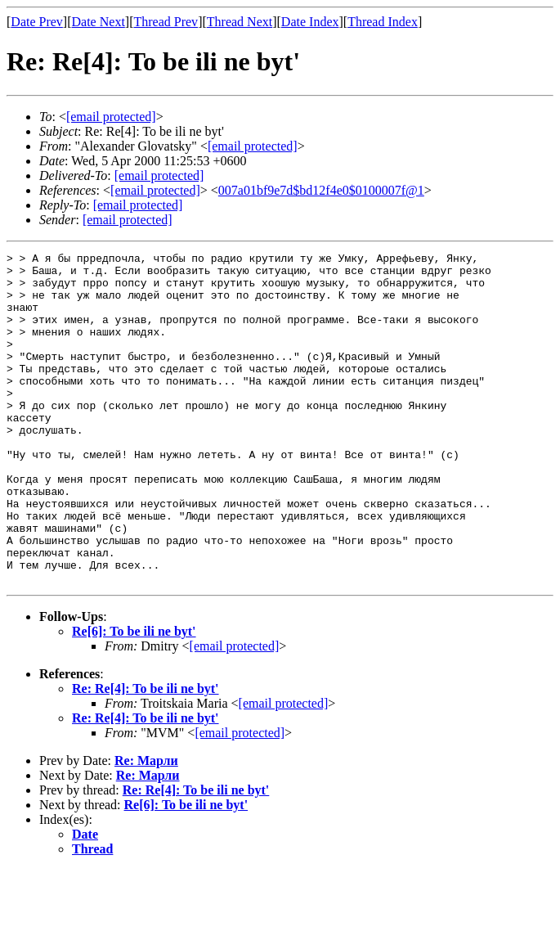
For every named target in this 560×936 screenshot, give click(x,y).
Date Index (310, 22)
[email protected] (159, 175)
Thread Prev (166, 22)
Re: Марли (146, 827)
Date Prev (37, 22)
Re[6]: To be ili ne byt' (134, 697)
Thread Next (240, 22)
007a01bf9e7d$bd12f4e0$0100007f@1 (321, 190)
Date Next (99, 22)
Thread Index (383, 22)
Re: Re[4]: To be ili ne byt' (146, 755)
